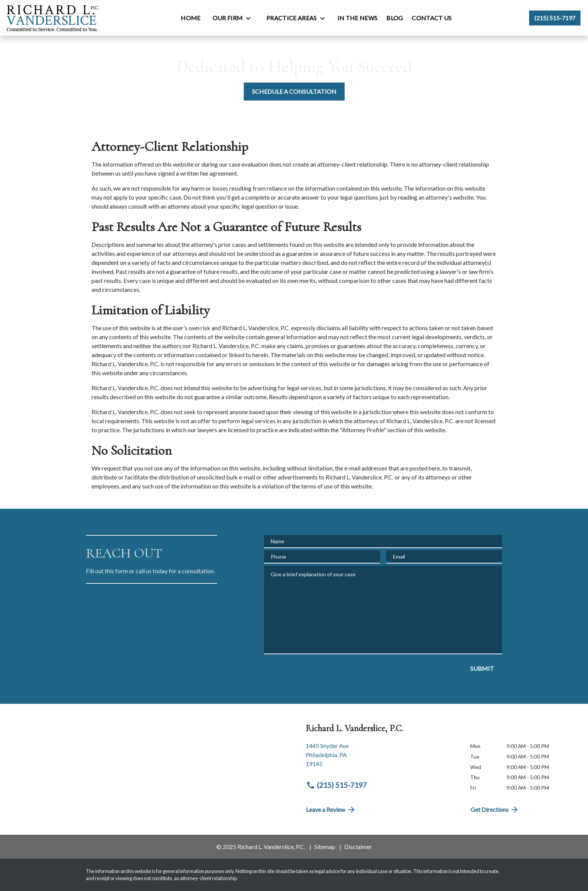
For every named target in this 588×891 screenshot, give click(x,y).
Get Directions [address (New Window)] (495, 810)
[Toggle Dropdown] (250, 18)
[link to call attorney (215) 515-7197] (555, 18)
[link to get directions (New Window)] (382, 758)
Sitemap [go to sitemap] (325, 847)
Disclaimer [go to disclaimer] (358, 847)
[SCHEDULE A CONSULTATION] (294, 92)
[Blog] (394, 18)
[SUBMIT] (482, 669)
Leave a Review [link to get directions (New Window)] (331, 810)
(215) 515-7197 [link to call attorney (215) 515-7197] (336, 785)
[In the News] (358, 18)
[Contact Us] (432, 18)
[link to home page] (53, 18)
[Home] (190, 18)
